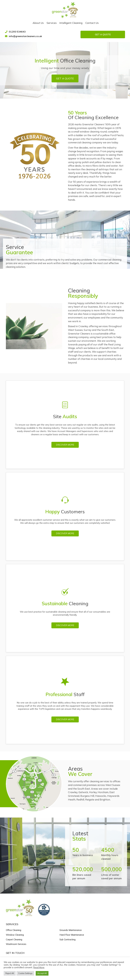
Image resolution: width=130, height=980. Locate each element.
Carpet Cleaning (14, 939)
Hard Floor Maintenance (72, 934)
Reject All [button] (10, 973)
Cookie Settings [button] (25, 973)
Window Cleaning (15, 934)
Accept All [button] (42, 973)
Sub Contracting (67, 939)
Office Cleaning (14, 929)
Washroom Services (16, 943)
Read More (39, 968)
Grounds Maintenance (71, 929)
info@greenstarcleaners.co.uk (26, 35)
